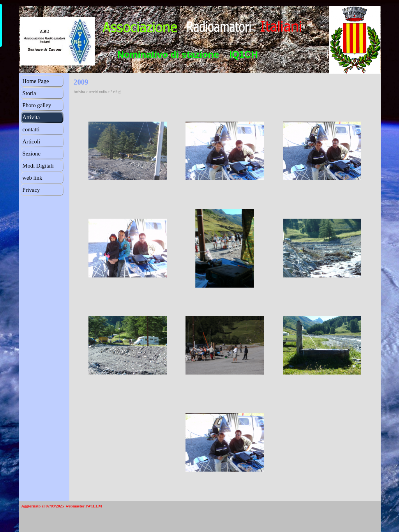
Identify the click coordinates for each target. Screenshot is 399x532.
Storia (29, 93)
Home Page (36, 81)
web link (33, 178)
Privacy (31, 190)
